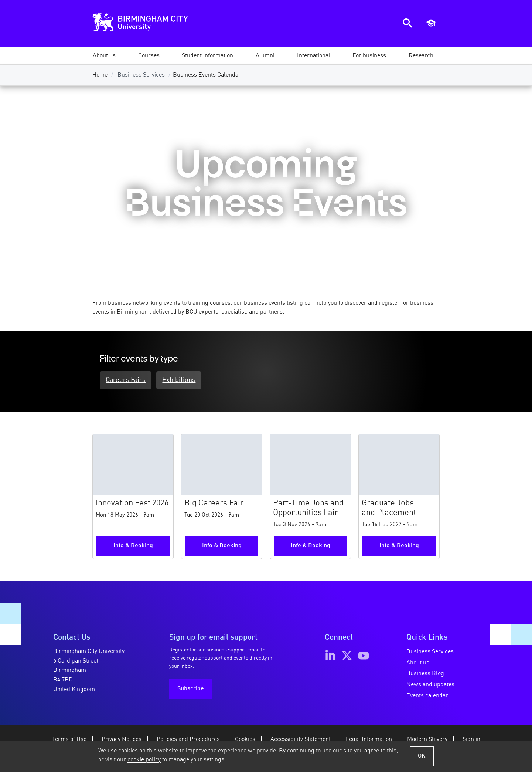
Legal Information (369, 740)
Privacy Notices (122, 740)
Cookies (245, 740)
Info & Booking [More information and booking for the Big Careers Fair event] (222, 546)
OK (422, 756)
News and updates (430, 685)
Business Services (141, 75)
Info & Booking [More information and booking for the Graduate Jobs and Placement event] (399, 546)
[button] (104, 56)
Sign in (471, 740)
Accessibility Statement (301, 740)
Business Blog (425, 674)
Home (100, 75)
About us (418, 663)
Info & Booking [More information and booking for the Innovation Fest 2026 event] (133, 546)
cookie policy (144, 760)
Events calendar (427, 696)
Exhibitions (181, 381)
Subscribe (191, 690)
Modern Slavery (427, 740)
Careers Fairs (126, 381)
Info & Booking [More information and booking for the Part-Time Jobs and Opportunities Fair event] (311, 546)
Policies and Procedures (188, 740)
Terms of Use (69, 740)
